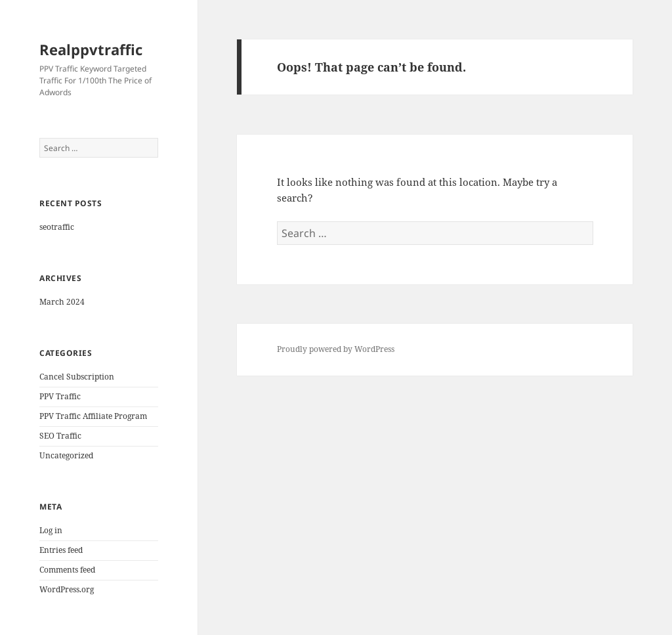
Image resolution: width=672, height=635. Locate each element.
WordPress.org (67, 589)
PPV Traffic (60, 396)
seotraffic (57, 227)
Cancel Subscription (77, 377)
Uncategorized (66, 455)
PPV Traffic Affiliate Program (93, 416)
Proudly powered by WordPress (336, 349)
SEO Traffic (60, 436)
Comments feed (67, 570)
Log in (51, 530)
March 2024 (62, 302)
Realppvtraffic (91, 49)
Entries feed (61, 550)
